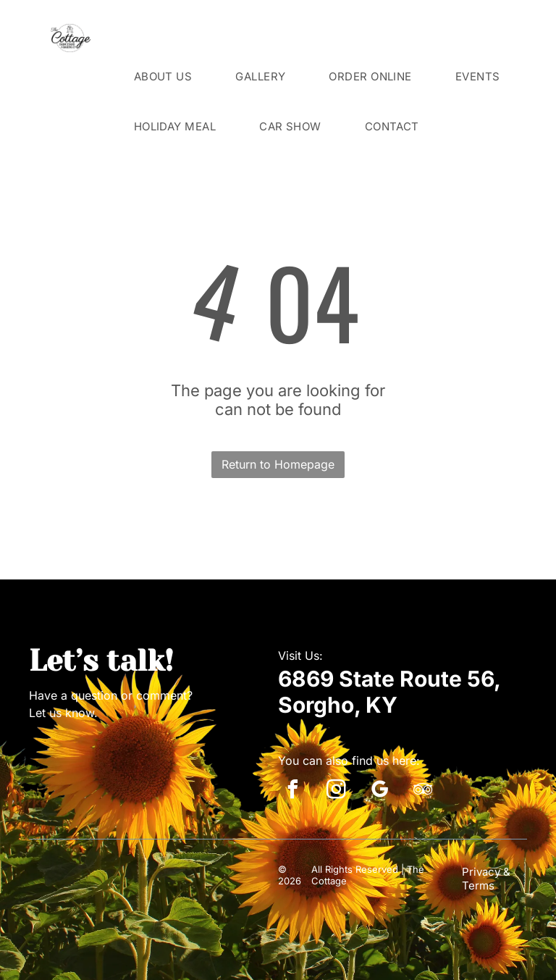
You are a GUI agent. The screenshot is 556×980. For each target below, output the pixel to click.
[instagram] (336, 791)
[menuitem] (163, 76)
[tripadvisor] (423, 791)
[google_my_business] (379, 791)
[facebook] (292, 791)
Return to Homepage (278, 464)
